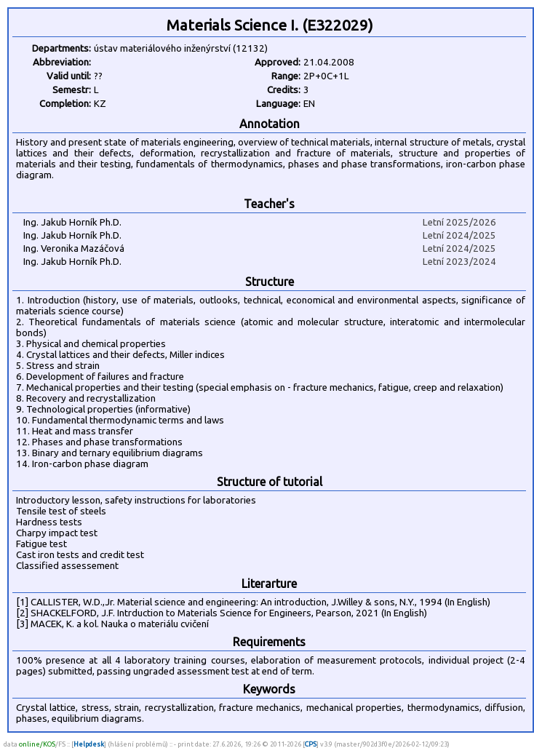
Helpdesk (89, 744)
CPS (311, 744)
